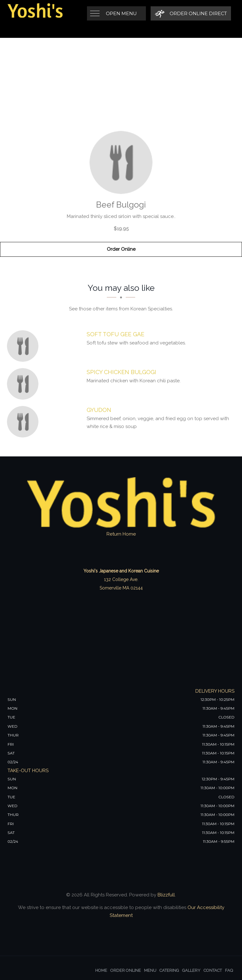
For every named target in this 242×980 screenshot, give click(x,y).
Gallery (191, 970)
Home (101, 970)
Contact (213, 970)
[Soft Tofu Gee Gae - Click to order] (24, 346)
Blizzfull (166, 895)
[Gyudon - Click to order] (24, 422)
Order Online (121, 249)
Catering (169, 970)
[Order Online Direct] (191, 13)
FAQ (229, 970)
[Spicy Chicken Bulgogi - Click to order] (24, 384)
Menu (150, 970)
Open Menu (121, 13)
